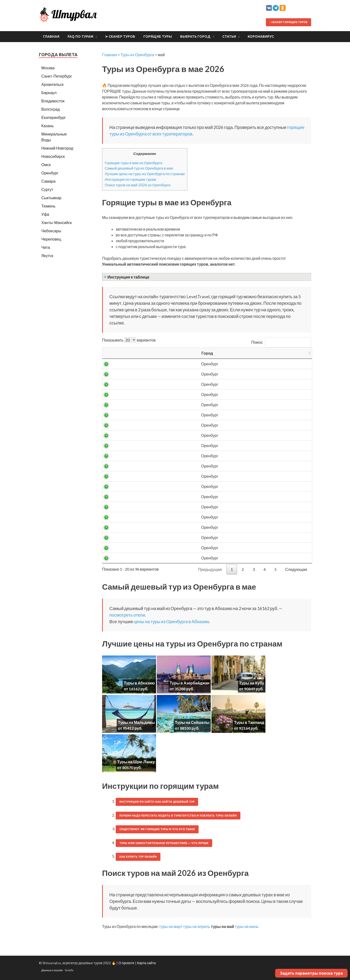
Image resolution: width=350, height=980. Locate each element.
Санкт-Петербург (57, 76)
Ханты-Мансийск (57, 222)
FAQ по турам (80, 36)
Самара (48, 181)
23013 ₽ (251, 425)
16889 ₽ (251, 374)
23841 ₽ (251, 435)
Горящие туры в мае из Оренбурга (133, 163)
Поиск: (281, 342)
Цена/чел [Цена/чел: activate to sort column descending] (251, 353)
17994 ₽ (251, 384)
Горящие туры (158, 36)
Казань (48, 126)
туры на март (171, 926)
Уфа (45, 214)
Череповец (51, 239)
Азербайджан (151, 507)
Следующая (296, 569)
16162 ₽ (251, 364)
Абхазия (152, 364)
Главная (51, 36)
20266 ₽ (251, 405)
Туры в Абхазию (139, 683)
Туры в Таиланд (249, 722)
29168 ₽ (251, 497)
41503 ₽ (251, 527)
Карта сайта (146, 963)
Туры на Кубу (252, 683)
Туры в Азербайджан (190, 683)
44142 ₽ (251, 548)
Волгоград (51, 109)
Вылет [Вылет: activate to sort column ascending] (188, 353)
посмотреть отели (127, 615)
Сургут (47, 189)
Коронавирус (261, 36)
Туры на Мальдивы (136, 722)
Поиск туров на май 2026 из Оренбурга (138, 185)
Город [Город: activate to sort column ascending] (117, 353)
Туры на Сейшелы (192, 722)
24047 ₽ (251, 445)
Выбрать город (195, 36)
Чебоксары (51, 231)
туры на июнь (247, 926)
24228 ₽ (251, 456)
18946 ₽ (251, 394)
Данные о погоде (52, 970)
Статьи (229, 36)
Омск (46, 165)
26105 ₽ (251, 466)
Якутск (47, 256)
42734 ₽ (251, 537)
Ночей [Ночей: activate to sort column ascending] (219, 353)
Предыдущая (210, 569)
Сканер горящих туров (289, 22)
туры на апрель (197, 926)
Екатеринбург (54, 117)
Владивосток (53, 101)
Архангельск (52, 84)
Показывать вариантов (129, 340)
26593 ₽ (251, 486)
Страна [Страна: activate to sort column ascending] (152, 353)
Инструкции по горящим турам (130, 179)
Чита (46, 247)
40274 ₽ (251, 517)
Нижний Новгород (57, 148)
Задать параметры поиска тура (311, 973)
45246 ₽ (251, 558)
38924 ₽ (251, 507)
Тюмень (48, 206)
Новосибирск (53, 156)
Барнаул (49, 93)
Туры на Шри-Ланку (136, 762)
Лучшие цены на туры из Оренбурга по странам (145, 174)
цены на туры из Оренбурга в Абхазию (171, 621)
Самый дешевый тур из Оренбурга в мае (139, 168)
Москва (48, 68)
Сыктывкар (51, 198)
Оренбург (117, 364)
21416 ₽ (251, 415)
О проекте (126, 963)
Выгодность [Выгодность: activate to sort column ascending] (290, 353)
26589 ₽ (251, 476)
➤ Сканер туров (120, 36)
